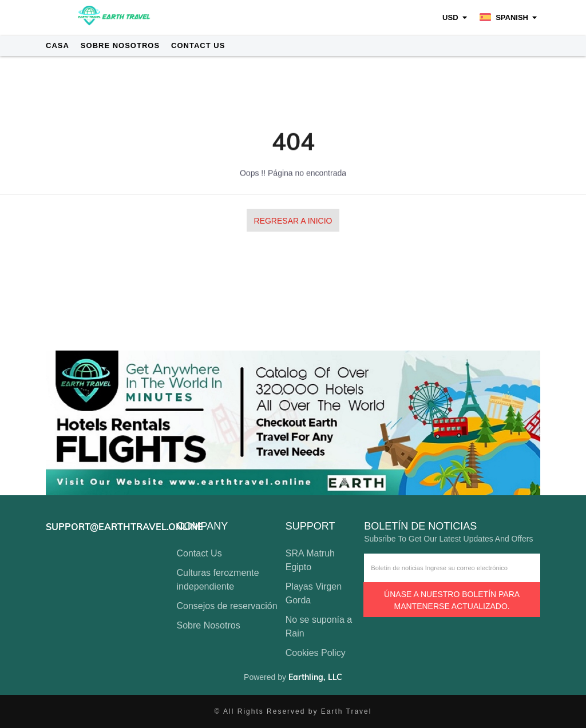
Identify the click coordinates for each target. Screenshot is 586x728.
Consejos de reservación (227, 606)
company (203, 526)
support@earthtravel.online (124, 527)
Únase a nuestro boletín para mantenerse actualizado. (452, 600)
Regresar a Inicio (293, 221)
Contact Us (198, 45)
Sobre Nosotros (120, 45)
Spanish (504, 17)
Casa (58, 45)
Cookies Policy (316, 653)
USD (450, 17)
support (310, 526)
